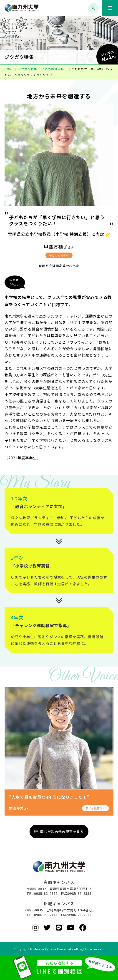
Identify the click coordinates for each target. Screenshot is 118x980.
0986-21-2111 (46, 915)
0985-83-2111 (46, 893)
